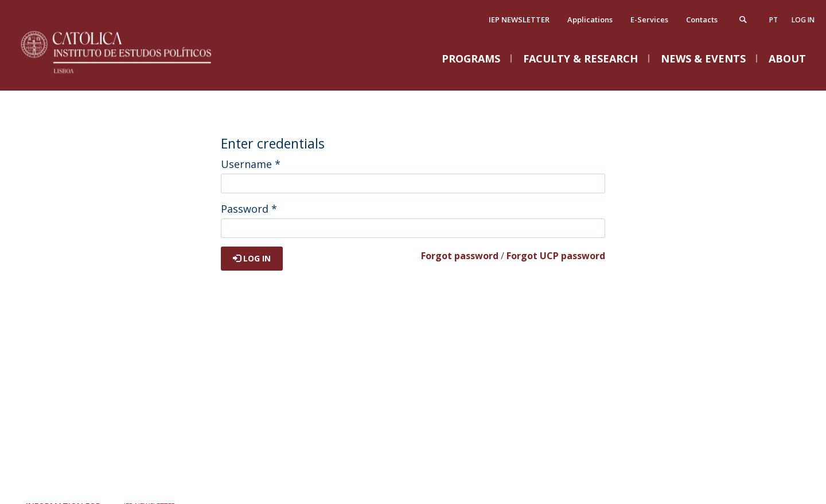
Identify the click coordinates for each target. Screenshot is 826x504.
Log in (803, 20)
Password (249, 209)
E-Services (649, 19)
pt (774, 20)
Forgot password (460, 256)
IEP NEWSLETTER (519, 19)
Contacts (702, 19)
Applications (590, 19)
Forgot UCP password (556, 256)
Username (251, 164)
